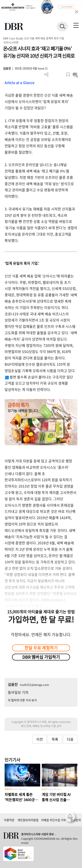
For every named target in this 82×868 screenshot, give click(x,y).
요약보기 (75, 75)
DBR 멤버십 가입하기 (41, 657)
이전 (40, 739)
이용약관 (9, 820)
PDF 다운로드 (54, 75)
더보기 (46, 75)
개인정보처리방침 (28, 820)
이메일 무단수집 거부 (54, 820)
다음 (70, 739)
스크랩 (68, 75)
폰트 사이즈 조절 (61, 75)
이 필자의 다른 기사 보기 (22, 700)
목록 (55, 739)
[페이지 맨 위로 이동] (71, 818)
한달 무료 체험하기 (41, 648)
